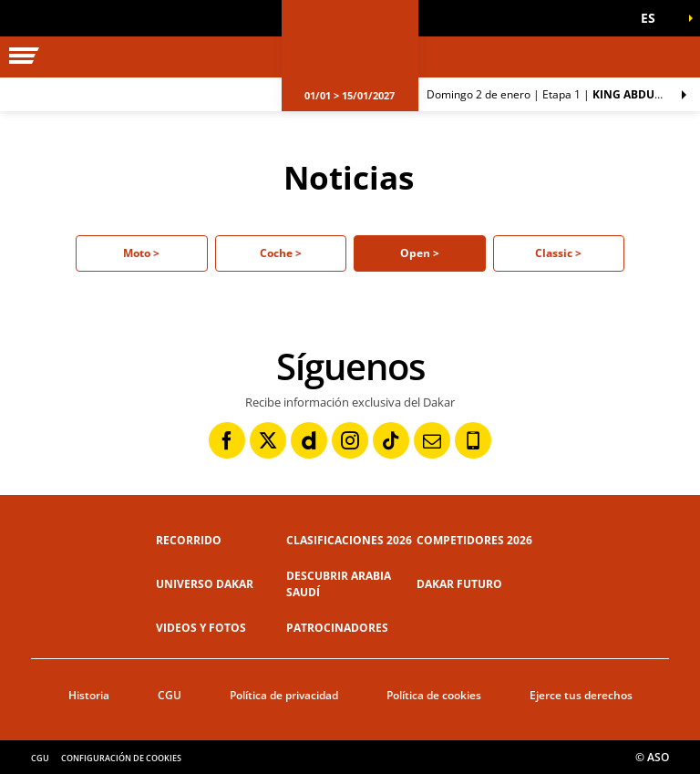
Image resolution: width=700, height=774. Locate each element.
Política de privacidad (284, 695)
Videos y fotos (201, 628)
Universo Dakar (205, 584)
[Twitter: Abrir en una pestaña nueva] (268, 440)
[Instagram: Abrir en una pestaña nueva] (350, 440)
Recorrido (189, 540)
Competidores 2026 (474, 540)
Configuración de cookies (121, 758)
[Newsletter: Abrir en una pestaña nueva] (432, 440)
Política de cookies (434, 695)
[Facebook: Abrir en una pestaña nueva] (227, 440)
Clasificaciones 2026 (349, 540)
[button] (654, 18)
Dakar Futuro (459, 584)
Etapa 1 (563, 94)
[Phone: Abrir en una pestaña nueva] (473, 440)
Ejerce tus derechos (581, 695)
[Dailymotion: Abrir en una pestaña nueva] (309, 440)
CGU (170, 695)
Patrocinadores (337, 628)
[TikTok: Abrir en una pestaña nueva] (391, 440)
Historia (89, 695)
